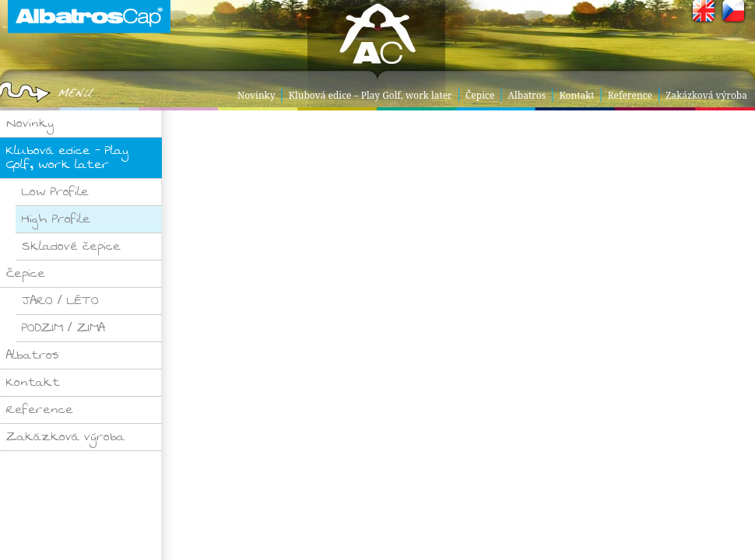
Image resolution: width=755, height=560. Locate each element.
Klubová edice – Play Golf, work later (370, 95)
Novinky (256, 95)
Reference (630, 95)
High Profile (56, 219)
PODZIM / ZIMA (63, 328)
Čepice (480, 95)
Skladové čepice (71, 246)
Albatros (527, 95)
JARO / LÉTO (60, 301)
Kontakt (576, 95)
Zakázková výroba (706, 95)
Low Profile (55, 192)
